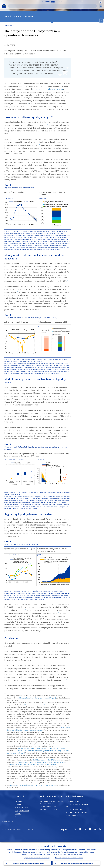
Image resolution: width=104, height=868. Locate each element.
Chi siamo (18, 801)
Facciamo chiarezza (22, 808)
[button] (100, 2)
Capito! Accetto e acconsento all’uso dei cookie (28, 863)
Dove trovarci (20, 817)
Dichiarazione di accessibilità (76, 812)
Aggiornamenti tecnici (48, 806)
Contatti (18, 814)
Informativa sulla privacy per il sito (77, 805)
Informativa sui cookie (74, 809)
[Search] (51, 6)
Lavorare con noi (21, 804)
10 (58, 613)
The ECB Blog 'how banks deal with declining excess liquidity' (30, 764)
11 (66, 680)
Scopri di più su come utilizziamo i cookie (69, 857)
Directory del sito (8, 822)
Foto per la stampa (22, 811)
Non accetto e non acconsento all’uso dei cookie (76, 863)
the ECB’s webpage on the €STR (43, 760)
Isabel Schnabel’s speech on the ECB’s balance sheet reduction (39, 748)
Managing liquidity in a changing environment (35, 698)
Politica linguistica (72, 815)
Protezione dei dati (73, 801)
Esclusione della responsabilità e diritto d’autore (52, 802)
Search (94, 6)
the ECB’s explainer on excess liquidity (34, 705)
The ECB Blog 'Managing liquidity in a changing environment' (30, 785)
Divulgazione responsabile (50, 809)
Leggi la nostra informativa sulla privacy (37, 857)
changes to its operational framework (47, 89)
